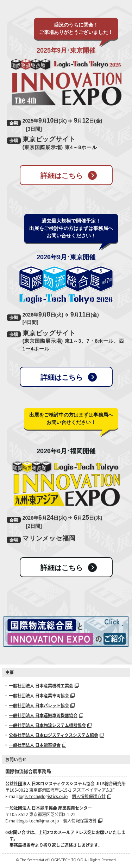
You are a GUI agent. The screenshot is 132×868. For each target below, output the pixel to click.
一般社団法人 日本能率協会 (37, 745)
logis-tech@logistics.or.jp (43, 796)
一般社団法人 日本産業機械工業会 (44, 686)
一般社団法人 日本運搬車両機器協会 (46, 715)
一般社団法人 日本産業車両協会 (42, 696)
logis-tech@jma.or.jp (39, 821)
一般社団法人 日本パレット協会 (42, 705)
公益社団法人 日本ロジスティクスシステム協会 (56, 735)
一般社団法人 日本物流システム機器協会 (50, 725)
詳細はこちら (69, 175)
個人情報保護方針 (92, 796)
